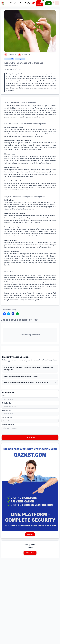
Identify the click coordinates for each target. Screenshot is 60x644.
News (21, 3)
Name (4, 396)
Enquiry (28, 3)
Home (6, 3)
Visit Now (30, 534)
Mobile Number (7, 403)
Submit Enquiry (30, 437)
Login (48, 3)
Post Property (39, 3)
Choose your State (7, 417)
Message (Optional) (8, 425)
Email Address (7, 410)
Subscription (14, 3)
